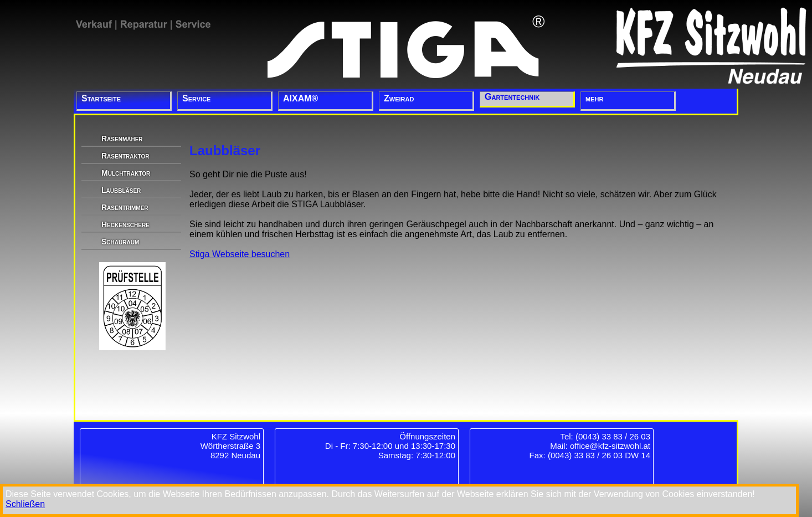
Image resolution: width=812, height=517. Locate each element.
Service (196, 98)
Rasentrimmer (125, 207)
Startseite (101, 98)
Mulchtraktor (126, 173)
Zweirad (399, 98)
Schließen (25, 504)
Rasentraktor (125, 156)
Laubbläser (121, 190)
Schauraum (120, 242)
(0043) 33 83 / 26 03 (613, 436)
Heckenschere (125, 224)
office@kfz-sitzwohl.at (610, 446)
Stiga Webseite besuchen (240, 254)
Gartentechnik (512, 97)
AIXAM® (300, 98)
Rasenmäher (122, 139)
